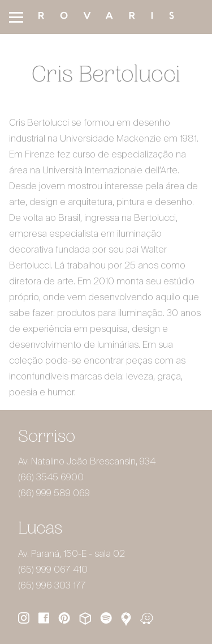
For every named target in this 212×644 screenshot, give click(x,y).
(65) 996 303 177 (52, 586)
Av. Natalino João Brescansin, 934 (87, 462)
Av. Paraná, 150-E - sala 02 (72, 555)
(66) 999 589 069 (54, 494)
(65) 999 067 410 (53, 570)
